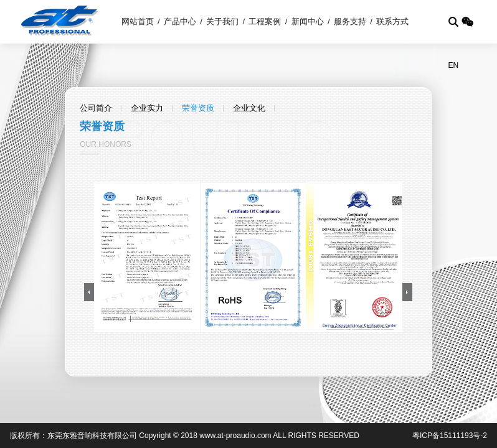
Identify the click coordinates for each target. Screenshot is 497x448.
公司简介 (96, 108)
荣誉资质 (198, 108)
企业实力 (147, 108)
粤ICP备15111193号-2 (450, 436)
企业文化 (249, 108)
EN (453, 65)
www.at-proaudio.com (235, 436)
